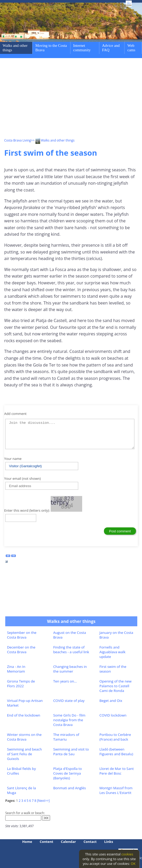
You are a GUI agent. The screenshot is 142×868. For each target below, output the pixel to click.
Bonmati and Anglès (70, 788)
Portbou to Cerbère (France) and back (115, 737)
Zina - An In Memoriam (16, 669)
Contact (90, 842)
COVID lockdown (113, 715)
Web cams (131, 48)
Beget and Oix (111, 701)
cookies (127, 854)
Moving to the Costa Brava (51, 48)
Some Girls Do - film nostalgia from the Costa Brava (69, 720)
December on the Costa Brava (21, 650)
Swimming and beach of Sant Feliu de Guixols (25, 754)
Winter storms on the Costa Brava (24, 737)
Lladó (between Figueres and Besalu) (116, 752)
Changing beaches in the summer (70, 669)
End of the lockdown (24, 715)
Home (27, 842)
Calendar (68, 842)
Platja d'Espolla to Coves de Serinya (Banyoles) (68, 773)
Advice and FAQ (111, 48)
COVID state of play (69, 701)
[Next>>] (43, 801)
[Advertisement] (73, 99)
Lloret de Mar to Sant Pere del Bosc (117, 771)
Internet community (82, 48)
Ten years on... (65, 681)
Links (109, 842)
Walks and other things (15, 48)
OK (133, 864)
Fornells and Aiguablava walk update (112, 652)
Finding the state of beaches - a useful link (71, 650)
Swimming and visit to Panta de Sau (71, 752)
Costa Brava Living (18, 140)
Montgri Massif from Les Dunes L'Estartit (116, 790)
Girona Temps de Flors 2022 (21, 684)
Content (46, 842)
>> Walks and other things (53, 140)
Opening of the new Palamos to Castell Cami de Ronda (115, 686)
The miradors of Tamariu (66, 737)
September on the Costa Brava (22, 635)
